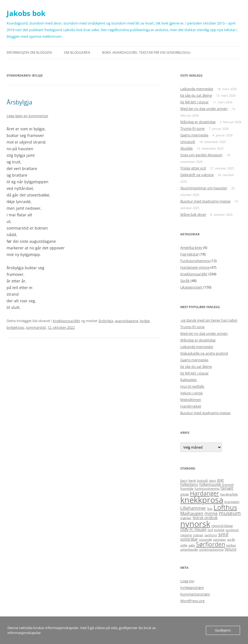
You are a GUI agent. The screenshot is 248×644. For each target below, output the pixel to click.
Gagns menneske (194, 135)
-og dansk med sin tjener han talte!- (209, 320)
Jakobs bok (26, 13)
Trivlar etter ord (193, 168)
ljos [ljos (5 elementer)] (210, 509)
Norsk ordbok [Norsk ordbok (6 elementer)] (205, 518)
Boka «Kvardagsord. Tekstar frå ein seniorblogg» (146, 52)
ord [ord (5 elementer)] (210, 530)
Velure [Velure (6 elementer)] (231, 549)
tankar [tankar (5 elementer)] (231, 545)
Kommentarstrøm (195, 594)
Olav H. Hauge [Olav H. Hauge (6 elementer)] (193, 530)
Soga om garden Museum (201, 155)
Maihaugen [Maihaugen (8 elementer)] (192, 513)
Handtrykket (191, 406)
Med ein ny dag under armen (204, 109)
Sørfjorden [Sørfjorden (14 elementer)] (211, 544)
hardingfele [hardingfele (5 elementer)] (229, 494)
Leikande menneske (197, 89)
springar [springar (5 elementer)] (220, 539)
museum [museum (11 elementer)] (230, 513)
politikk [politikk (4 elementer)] (219, 530)
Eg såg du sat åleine (196, 95)
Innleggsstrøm (192, 588)
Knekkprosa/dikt (66, 321)
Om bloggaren (77, 52)
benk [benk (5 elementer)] (192, 480)
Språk (185, 281)
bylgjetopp (15, 327)
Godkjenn (223, 630)
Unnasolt (188, 142)
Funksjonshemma (195, 261)
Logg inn (187, 581)
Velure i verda (191, 393)
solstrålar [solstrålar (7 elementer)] (189, 539)
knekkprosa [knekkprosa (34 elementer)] (202, 500)
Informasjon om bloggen (29, 52)
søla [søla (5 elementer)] (192, 545)
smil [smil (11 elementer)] (223, 534)
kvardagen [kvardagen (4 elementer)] (232, 502)
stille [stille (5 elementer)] (184, 545)
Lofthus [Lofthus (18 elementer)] (225, 507)
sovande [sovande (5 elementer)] (205, 539)
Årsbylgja (19, 102)
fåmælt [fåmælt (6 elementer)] (227, 488)
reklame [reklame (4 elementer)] (186, 535)
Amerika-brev (191, 247)
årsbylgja (106, 321)
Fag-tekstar (190, 254)
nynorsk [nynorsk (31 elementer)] (195, 524)
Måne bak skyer (193, 214)
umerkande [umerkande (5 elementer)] (189, 549)
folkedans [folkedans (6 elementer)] (189, 484)
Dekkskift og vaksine (197, 175)
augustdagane (126, 321)
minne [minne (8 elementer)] (211, 513)
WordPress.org (192, 601)
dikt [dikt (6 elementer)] (220, 480)
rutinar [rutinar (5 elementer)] (198, 535)
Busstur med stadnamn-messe (205, 201)
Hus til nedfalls (192, 386)
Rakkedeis (189, 380)
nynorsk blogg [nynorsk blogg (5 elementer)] (222, 526)
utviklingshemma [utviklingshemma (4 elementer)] (211, 549)
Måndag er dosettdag (198, 122)
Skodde (186, 148)
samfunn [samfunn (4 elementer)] (211, 535)
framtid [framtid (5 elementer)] (228, 485)
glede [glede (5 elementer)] (185, 494)
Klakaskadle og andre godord (204, 353)
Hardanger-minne (195, 267)
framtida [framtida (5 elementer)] (187, 488)
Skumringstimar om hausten (204, 188)
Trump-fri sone (192, 128)
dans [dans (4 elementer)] (212, 481)
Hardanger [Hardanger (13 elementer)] (205, 493)
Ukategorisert (191, 287)
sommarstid (36, 327)
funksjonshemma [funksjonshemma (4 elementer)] (207, 489)
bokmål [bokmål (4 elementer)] (202, 481)
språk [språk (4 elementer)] (231, 540)
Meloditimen (191, 400)
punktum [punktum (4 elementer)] (232, 530)
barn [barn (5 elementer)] (184, 480)
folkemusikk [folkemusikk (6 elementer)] (210, 484)
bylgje (145, 321)
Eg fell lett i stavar (194, 102)
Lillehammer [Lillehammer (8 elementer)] (193, 508)
